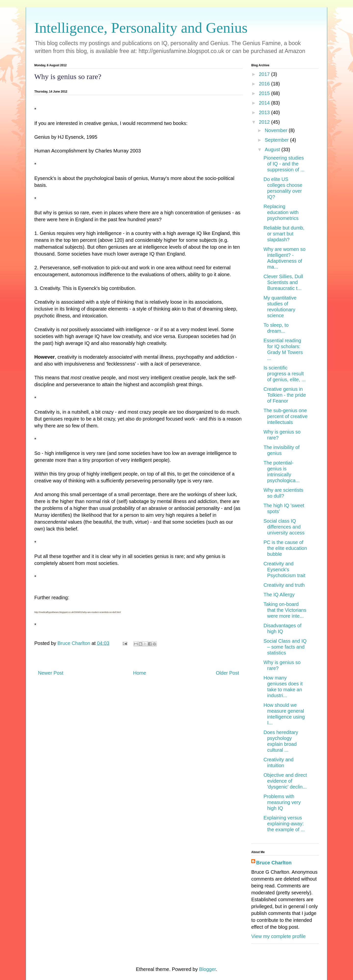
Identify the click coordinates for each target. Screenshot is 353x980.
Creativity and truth (284, 585)
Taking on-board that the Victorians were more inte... (285, 610)
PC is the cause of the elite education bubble (285, 548)
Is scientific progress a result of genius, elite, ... (285, 374)
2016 (265, 84)
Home (140, 673)
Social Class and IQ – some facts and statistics (285, 647)
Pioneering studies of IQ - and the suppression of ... (284, 164)
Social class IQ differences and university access (284, 527)
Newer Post (51, 673)
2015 (265, 93)
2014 (265, 103)
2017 (265, 74)
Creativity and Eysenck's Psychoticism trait (284, 570)
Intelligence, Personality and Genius (141, 28)
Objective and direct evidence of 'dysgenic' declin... (285, 781)
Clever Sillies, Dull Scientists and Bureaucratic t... (283, 282)
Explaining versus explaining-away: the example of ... (284, 824)
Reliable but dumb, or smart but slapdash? (284, 234)
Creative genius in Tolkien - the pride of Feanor (285, 395)
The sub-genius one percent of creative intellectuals (286, 416)
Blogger (207, 969)
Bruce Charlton (274, 863)
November (277, 130)
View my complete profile (278, 936)
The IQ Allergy (279, 595)
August (273, 150)
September (277, 140)
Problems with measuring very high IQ (282, 802)
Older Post (227, 673)
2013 (265, 112)
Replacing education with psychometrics (281, 212)
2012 (265, 122)
